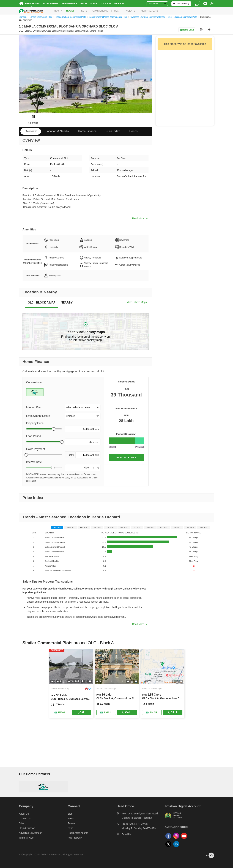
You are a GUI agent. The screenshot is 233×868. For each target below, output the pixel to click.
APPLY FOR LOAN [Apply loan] (126, 457)
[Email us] (141, 835)
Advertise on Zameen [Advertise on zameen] (31, 833)
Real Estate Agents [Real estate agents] (78, 833)
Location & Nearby (57, 131)
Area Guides (69, 3)
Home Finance (87, 131)
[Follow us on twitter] (169, 847)
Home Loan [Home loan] (187, 30)
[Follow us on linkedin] (177, 847)
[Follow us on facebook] (169, 839)
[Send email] (60, 712)
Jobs (21, 823)
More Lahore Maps (137, 302)
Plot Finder (51, 3)
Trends (133, 131)
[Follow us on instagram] (177, 839)
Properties (32, 3)
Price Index (113, 131)
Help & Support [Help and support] (27, 828)
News (71, 819)
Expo (71, 828)
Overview (31, 131)
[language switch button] (197, 4)
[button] (83, 407)
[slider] (54, 429)
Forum (71, 823)
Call (81, 712)
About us (24, 814)
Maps (94, 3)
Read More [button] (140, 218)
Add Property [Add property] (75, 838)
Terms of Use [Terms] (26, 838)
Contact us (25, 819)
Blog (84, 3)
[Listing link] (71, 683)
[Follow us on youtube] (185, 839)
